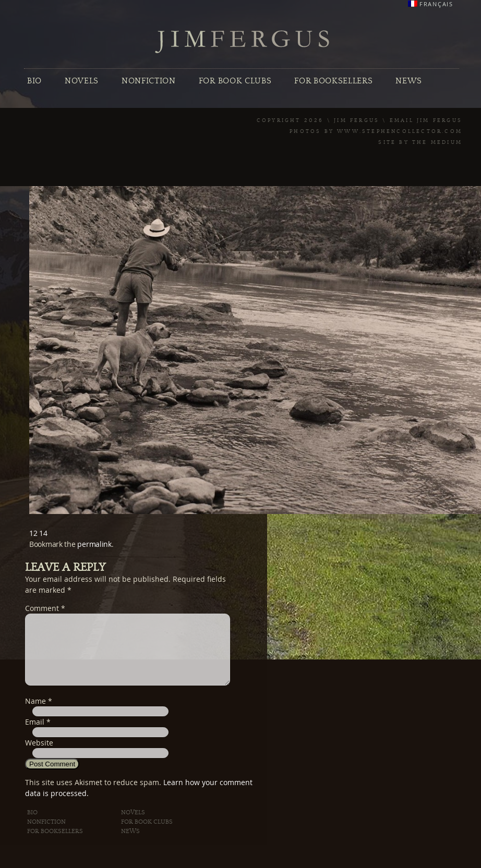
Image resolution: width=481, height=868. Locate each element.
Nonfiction (149, 81)
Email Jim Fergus (426, 120)
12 (33, 533)
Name (35, 713)
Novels (82, 81)
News (409, 81)
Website (39, 755)
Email (35, 734)
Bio (34, 81)
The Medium (437, 142)
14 (43, 533)
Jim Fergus (243, 42)
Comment (45, 608)
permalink (94, 544)
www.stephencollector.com (400, 131)
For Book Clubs (235, 81)
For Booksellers (333, 81)
